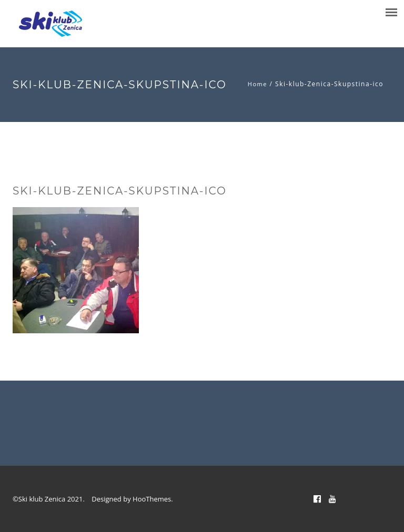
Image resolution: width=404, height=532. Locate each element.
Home (257, 84)
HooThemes (152, 499)
